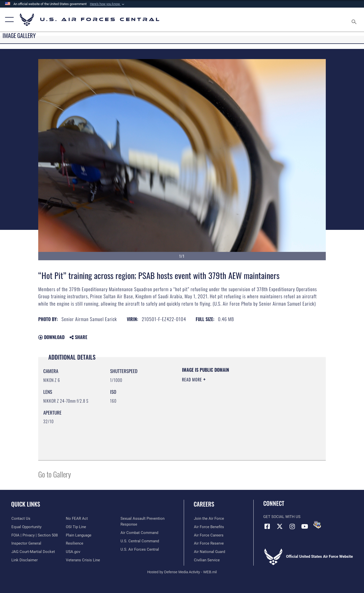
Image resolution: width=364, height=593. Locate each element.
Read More (193, 380)
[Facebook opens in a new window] (267, 526)
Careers (204, 504)
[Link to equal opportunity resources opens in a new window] (26, 527)
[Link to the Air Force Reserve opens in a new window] (209, 543)
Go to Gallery (55, 474)
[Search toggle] (355, 20)
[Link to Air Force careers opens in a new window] (208, 535)
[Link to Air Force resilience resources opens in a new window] (75, 543)
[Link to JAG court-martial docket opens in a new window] (33, 552)
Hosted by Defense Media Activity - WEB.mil (182, 572)
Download (51, 337)
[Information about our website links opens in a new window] (24, 560)
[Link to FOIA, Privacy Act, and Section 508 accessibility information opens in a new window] (34, 535)
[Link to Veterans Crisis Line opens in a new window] (83, 560)
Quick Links (26, 504)
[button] (108, 4)
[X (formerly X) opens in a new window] (280, 526)
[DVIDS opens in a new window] (317, 525)
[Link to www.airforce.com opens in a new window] (209, 518)
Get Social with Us (282, 517)
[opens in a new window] (79, 535)
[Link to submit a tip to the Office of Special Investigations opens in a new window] (76, 527)
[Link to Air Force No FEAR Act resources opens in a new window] (77, 518)
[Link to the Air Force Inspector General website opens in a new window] (26, 543)
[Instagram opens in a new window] (292, 526)
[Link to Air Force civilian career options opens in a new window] (207, 560)
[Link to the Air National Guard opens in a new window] (209, 552)
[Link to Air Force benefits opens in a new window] (209, 527)
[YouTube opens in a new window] (305, 526)
